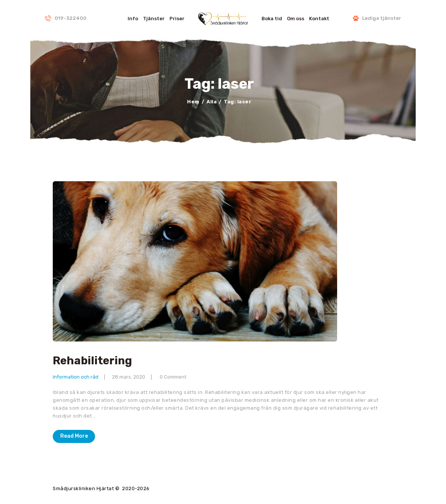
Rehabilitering (92, 361)
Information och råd (76, 377)
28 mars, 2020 (129, 377)
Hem (193, 102)
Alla (212, 102)
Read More (74, 436)
